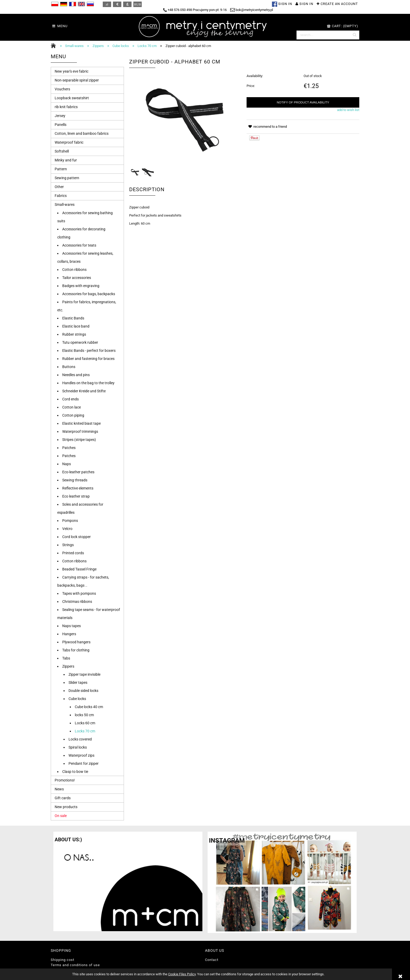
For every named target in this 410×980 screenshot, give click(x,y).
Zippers (68, 666)
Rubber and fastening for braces (88, 359)
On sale (61, 816)
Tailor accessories (77, 278)
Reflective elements (78, 488)
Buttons (69, 367)
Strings (68, 545)
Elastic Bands (73, 318)
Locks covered (80, 739)
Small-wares (65, 205)
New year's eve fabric (72, 71)
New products (66, 807)
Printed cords (73, 553)
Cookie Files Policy (182, 974)
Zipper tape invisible (84, 674)
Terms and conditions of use (75, 965)
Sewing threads (75, 480)
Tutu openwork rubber (80, 342)
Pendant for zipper (84, 763)
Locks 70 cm (85, 731)
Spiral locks (78, 747)
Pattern (61, 169)
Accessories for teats (79, 245)
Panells (61, 125)
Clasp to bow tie (75, 772)
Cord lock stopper (76, 537)
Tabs (66, 658)
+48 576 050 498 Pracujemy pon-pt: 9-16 (195, 10)
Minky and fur (66, 160)
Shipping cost (62, 960)
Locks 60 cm (85, 723)
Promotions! (65, 780)
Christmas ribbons (77, 602)
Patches (69, 448)
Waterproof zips (81, 755)
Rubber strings (74, 334)
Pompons (70, 521)
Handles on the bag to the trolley (88, 383)
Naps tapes (72, 626)
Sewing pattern (67, 178)
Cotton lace (72, 407)
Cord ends (70, 399)
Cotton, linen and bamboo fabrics (82, 133)
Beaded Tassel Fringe (79, 569)
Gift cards (63, 798)
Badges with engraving (81, 286)
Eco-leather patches (78, 472)
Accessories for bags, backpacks (89, 294)
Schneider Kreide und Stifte (84, 391)
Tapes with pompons (79, 593)
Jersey (60, 116)
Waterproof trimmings (80, 431)
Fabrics (61, 196)
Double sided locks (83, 691)
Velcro (67, 529)
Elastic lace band (76, 326)
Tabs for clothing (76, 650)
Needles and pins (76, 375)
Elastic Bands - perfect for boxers (89, 351)
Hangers (69, 634)
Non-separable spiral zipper (77, 80)
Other (59, 187)
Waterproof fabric (69, 142)
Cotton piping (73, 415)
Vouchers (62, 89)
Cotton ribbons (74, 270)
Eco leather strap (76, 496)
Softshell (62, 151)
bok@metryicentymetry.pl (252, 10)
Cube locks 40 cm (89, 707)
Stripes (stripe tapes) (79, 440)
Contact (212, 960)
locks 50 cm (84, 715)
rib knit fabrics (66, 107)
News (59, 789)
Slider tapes (78, 682)
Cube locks (77, 699)
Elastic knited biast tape (81, 423)
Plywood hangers (76, 642)
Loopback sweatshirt (72, 98)
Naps (67, 464)
